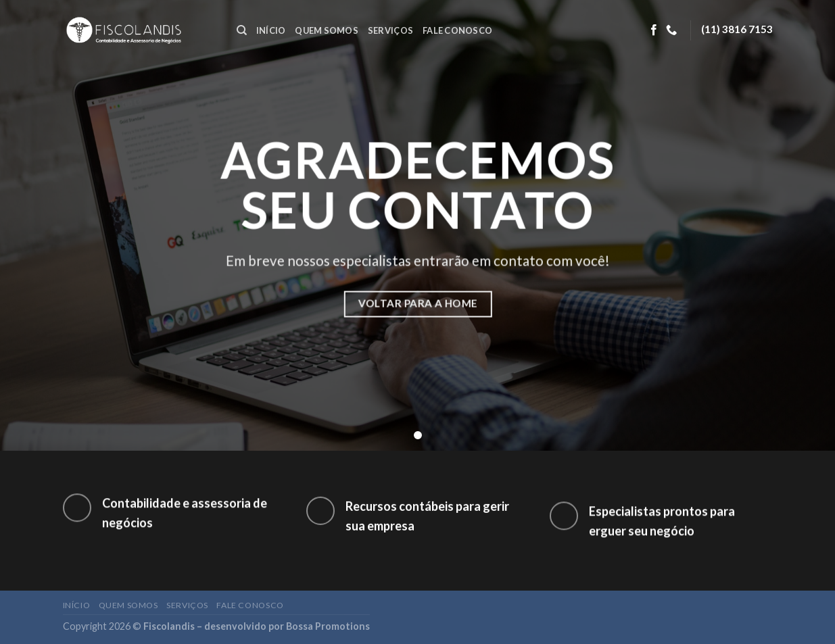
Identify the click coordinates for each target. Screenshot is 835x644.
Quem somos (327, 30)
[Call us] (671, 30)
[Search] (242, 30)
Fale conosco (457, 30)
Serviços (390, 30)
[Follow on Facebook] (654, 30)
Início (271, 30)
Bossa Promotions (328, 626)
